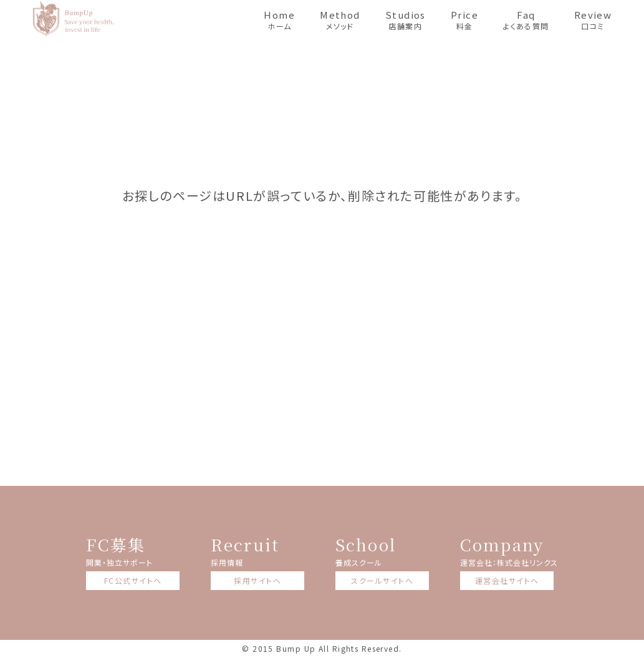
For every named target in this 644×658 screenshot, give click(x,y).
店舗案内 (406, 20)
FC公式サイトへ (133, 580)
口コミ (593, 20)
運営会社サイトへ (507, 580)
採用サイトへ (257, 580)
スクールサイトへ (382, 580)
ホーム (279, 20)
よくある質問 (526, 20)
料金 (464, 20)
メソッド (340, 20)
